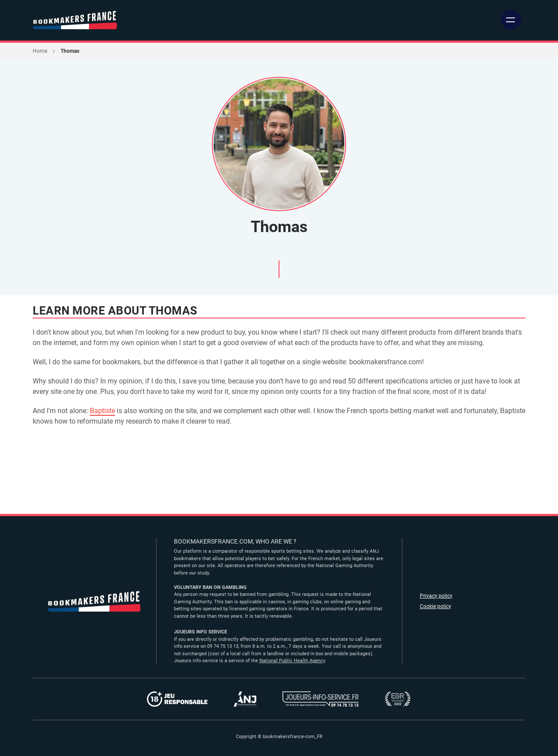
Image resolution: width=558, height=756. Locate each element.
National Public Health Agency (292, 661)
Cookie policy (436, 606)
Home (40, 51)
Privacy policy (436, 596)
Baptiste (102, 411)
